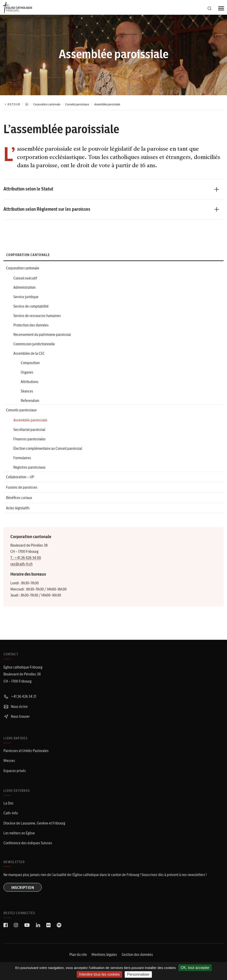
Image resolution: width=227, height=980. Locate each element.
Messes (9, 765)
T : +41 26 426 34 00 (26, 562)
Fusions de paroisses (22, 492)
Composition (30, 365)
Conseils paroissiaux (77, 104)
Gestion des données (137, 958)
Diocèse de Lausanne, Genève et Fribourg (34, 827)
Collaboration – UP (20, 481)
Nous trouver (17, 721)
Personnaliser (138, 974)
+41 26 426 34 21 (20, 701)
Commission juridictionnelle (34, 346)
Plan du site (78, 958)
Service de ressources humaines (37, 317)
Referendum (30, 403)
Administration (24, 288)
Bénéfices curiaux (19, 502)
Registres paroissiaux (29, 471)
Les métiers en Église (19, 836)
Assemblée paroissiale (30, 423)
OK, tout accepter (195, 968)
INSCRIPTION (23, 891)
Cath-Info (11, 817)
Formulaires (22, 462)
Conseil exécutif (25, 278)
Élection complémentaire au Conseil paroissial (48, 452)
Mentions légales (104, 958)
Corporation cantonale (47, 104)
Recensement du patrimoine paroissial (42, 336)
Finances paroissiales (29, 443)
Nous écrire (16, 711)
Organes (27, 375)
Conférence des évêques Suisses (28, 846)
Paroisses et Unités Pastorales (26, 755)
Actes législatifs (18, 513)
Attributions (30, 384)
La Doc (9, 807)
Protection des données (31, 326)
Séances (27, 394)
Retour (12, 104)
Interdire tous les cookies (99, 974)
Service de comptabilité (31, 307)
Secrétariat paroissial (29, 433)
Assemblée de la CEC (29, 355)
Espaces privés (15, 775)
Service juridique (26, 298)
